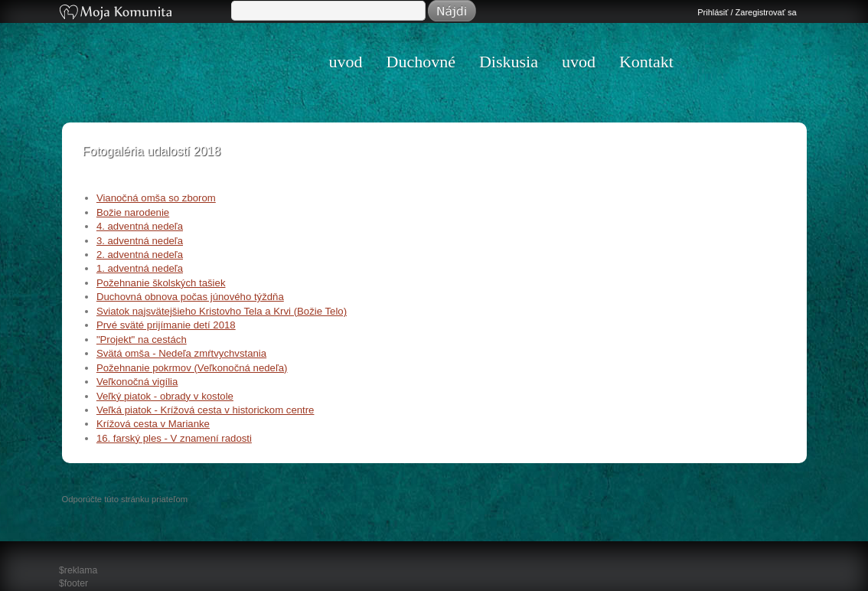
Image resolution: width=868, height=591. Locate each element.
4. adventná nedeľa (140, 226)
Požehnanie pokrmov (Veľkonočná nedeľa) (192, 368)
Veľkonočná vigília (137, 382)
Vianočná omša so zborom (156, 198)
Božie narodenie (133, 212)
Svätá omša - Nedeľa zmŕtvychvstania (181, 353)
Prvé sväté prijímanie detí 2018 (166, 325)
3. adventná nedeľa (140, 241)
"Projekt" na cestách (142, 340)
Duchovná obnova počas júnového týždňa (190, 297)
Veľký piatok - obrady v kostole (165, 396)
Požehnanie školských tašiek (161, 283)
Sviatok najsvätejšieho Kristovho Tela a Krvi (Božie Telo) (222, 311)
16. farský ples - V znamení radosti (174, 438)
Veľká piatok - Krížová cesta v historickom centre (206, 410)
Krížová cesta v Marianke (153, 424)
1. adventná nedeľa (140, 268)
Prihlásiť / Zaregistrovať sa (747, 12)
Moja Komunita (144, 13)
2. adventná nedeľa (140, 255)
